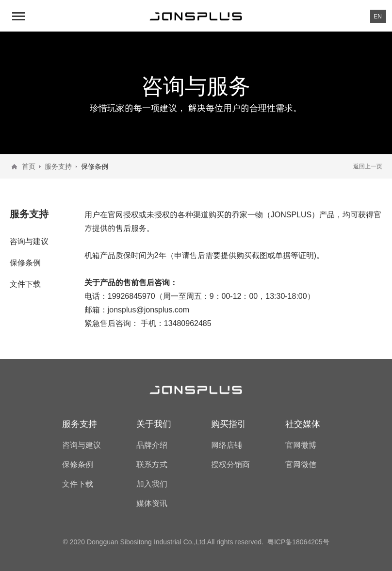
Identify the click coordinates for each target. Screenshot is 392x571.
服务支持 (58, 166)
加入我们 (152, 484)
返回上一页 (368, 166)
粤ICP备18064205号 (298, 542)
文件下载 (25, 284)
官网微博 (301, 445)
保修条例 (25, 262)
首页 (29, 166)
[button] (19, 16)
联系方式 (152, 464)
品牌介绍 (152, 445)
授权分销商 (230, 464)
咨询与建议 (29, 241)
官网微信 (301, 464)
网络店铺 (227, 445)
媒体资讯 (152, 503)
